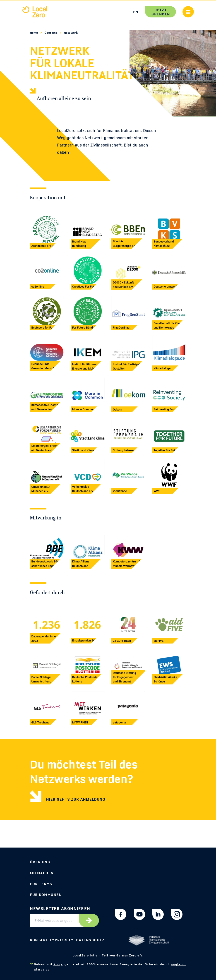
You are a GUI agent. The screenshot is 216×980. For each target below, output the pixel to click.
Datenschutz (90, 940)
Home (34, 33)
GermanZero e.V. (130, 955)
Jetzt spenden (161, 12)
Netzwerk (71, 33)
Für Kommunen (46, 895)
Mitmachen (42, 873)
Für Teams (41, 884)
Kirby (58, 964)
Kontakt (39, 940)
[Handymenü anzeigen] (188, 12)
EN (136, 12)
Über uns (51, 33)
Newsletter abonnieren (60, 908)
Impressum (62, 940)
